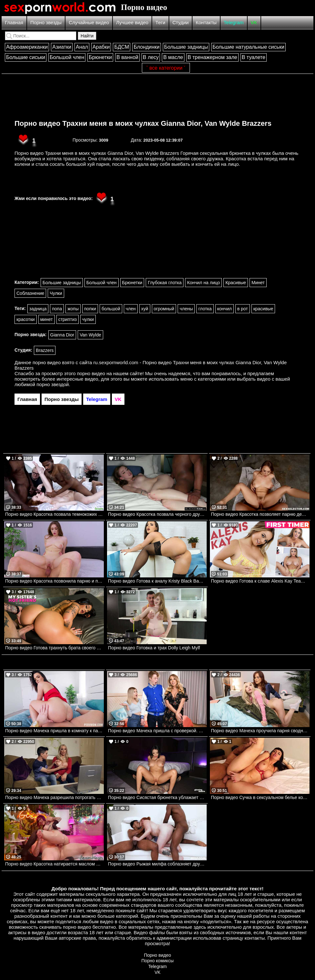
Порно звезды (46, 22)
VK (254, 22)
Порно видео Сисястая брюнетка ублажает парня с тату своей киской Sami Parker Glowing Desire (157, 797)
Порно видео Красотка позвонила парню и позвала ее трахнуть (54, 581)
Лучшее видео (132, 22)
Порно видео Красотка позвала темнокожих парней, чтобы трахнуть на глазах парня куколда (54, 514)
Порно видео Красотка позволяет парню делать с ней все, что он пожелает (260, 514)
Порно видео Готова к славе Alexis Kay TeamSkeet (260, 581)
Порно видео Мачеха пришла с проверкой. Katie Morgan (157, 731)
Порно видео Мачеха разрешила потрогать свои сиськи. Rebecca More (54, 797)
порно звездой (53, 384)
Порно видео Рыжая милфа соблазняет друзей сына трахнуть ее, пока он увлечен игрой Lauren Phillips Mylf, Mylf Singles (157, 864)
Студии (181, 22)
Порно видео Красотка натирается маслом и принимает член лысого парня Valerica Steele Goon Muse (54, 864)
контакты (255, 938)
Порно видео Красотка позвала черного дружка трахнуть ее (157, 514)
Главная (14, 22)
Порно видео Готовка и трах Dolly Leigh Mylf (154, 648)
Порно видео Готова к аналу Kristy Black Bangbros (157, 581)
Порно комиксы (158, 961)
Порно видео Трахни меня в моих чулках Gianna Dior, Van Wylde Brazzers (143, 123)
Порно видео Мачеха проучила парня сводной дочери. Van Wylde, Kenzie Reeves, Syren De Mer (260, 731)
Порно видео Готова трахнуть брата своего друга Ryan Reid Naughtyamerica (54, 648)
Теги (160, 22)
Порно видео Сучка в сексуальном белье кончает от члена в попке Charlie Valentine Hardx (260, 797)
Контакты (206, 22)
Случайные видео (89, 22)
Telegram (234, 22)
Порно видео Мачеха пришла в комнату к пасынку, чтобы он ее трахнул (54, 731)
